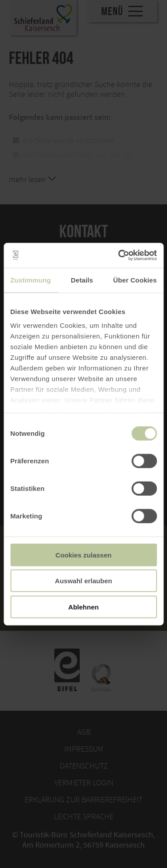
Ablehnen (83, 607)
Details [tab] (82, 280)
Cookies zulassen (84, 555)
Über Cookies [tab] (135, 280)
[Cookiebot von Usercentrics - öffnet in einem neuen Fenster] (119, 255)
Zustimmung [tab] (31, 280)
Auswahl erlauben (83, 581)
